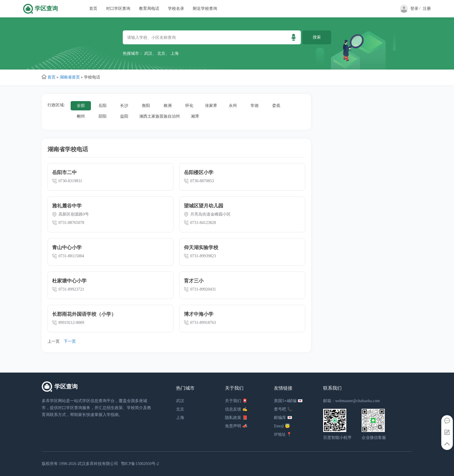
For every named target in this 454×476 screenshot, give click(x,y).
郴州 (81, 116)
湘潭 (195, 116)
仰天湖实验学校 (201, 248)
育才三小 (194, 281)
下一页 (70, 341)
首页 (93, 9)
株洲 (168, 106)
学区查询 (46, 9)
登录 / (415, 9)
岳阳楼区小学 (199, 173)
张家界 (211, 106)
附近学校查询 (205, 9)
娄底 (276, 106)
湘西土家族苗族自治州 (160, 116)
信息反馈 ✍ (236, 409)
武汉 (148, 53)
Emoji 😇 (282, 426)
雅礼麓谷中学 (67, 206)
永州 (233, 106)
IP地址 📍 (283, 434)
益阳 (124, 116)
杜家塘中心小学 (69, 281)
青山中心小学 (67, 248)
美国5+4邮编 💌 (288, 401)
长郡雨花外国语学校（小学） (84, 314)
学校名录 (176, 9)
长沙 (124, 106)
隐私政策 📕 (236, 418)
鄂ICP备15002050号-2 (140, 464)
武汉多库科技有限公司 (98, 464)
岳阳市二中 (64, 173)
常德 (255, 106)
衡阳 (146, 106)
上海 (175, 53)
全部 (81, 106)
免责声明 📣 (236, 426)
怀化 (189, 106)
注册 (427, 9)
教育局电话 (149, 9)
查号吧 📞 (283, 409)
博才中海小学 (199, 314)
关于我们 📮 (236, 401)
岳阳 (102, 106)
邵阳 (102, 116)
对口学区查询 (118, 9)
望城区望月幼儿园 (204, 206)
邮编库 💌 (283, 418)
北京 (161, 53)
